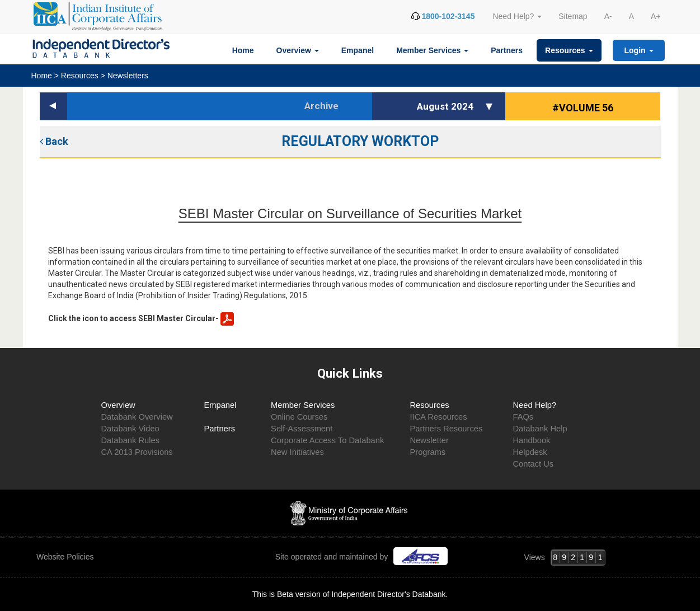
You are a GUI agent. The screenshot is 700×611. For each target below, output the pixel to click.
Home (243, 50)
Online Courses (299, 417)
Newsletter (429, 440)
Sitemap (573, 16)
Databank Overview (137, 417)
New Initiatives (297, 452)
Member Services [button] (432, 50)
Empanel (358, 50)
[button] (491, 106)
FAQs (523, 417)
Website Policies (66, 557)
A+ (656, 16)
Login (639, 50)
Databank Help (540, 429)
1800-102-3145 (448, 16)
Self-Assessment (302, 429)
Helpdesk (530, 452)
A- (608, 16)
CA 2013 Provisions (137, 452)
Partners (507, 50)
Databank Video (130, 429)
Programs (427, 452)
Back (54, 141)
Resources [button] (569, 50)
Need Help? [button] (517, 16)
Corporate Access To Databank (327, 440)
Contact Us (533, 464)
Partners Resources (446, 429)
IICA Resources (438, 417)
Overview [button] (298, 50)
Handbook (531, 440)
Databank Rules (131, 440)
